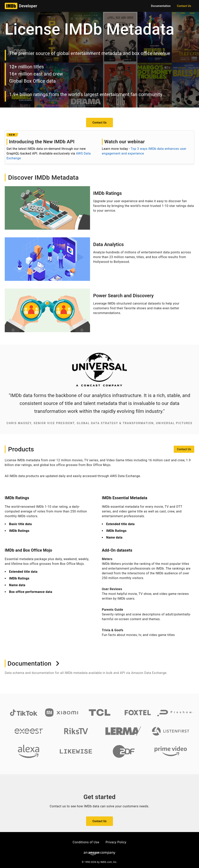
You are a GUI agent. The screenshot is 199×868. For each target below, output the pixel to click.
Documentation (34, 663)
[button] (184, 6)
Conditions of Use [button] (86, 842)
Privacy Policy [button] (116, 842)
